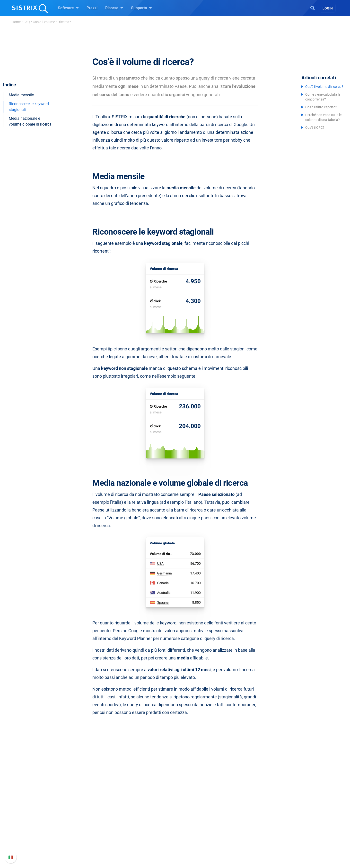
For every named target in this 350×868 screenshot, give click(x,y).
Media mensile (21, 88)
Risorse (114, 8)
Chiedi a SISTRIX (195, 808)
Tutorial (187, 846)
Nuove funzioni (250, 821)
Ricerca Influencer (140, 831)
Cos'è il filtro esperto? (321, 107)
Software (68, 8)
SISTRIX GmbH (84, 798)
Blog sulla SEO (193, 831)
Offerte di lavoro (83, 818)
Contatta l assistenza (255, 837)
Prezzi (92, 8)
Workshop (189, 815)
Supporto (141, 8)
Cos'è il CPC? (315, 128)
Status (242, 845)
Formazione (87, 829)
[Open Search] (313, 8)
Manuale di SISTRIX (254, 810)
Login (328, 8)
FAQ (27, 22)
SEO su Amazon (139, 823)
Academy (189, 823)
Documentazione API (255, 829)
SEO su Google (138, 815)
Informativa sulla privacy (90, 837)
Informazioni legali (85, 845)
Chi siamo (78, 808)
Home (16, 22)
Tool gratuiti (191, 839)
